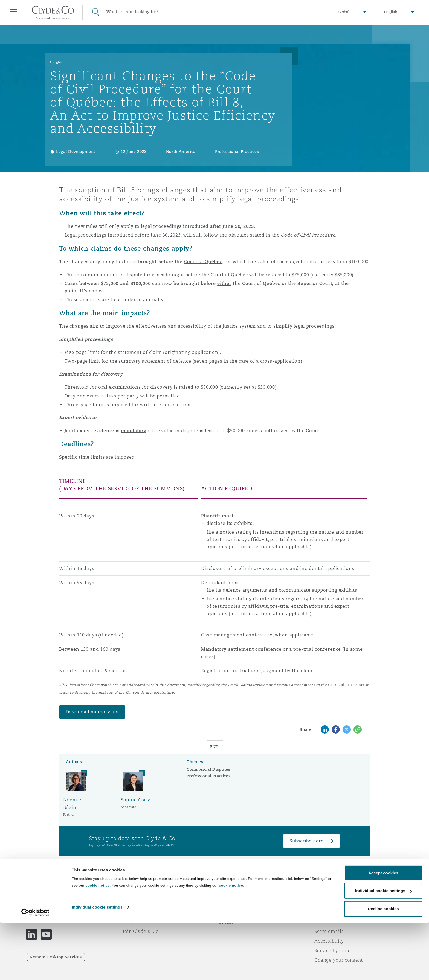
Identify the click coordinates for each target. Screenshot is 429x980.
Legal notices (330, 893)
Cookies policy (331, 912)
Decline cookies (383, 965)
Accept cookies (383, 930)
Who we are (137, 893)
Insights (56, 62)
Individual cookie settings (97, 964)
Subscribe (230, 903)
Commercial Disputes (208, 769)
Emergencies (240, 893)
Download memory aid (92, 712)
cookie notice (97, 942)
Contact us (231, 912)
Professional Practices (208, 776)
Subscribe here (306, 841)
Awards (132, 903)
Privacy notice (331, 903)
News (129, 912)
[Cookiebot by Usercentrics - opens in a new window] (35, 969)
